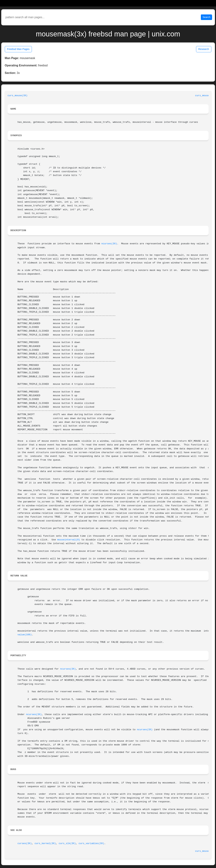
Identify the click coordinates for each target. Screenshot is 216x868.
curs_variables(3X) (92, 843)
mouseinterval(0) (69, 540)
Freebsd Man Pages (18, 49)
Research (204, 49)
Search (206, 17)
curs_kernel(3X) (45, 843)
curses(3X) (25, 843)
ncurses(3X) (109, 244)
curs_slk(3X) (67, 843)
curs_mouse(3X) (18, 96)
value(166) (25, 635)
